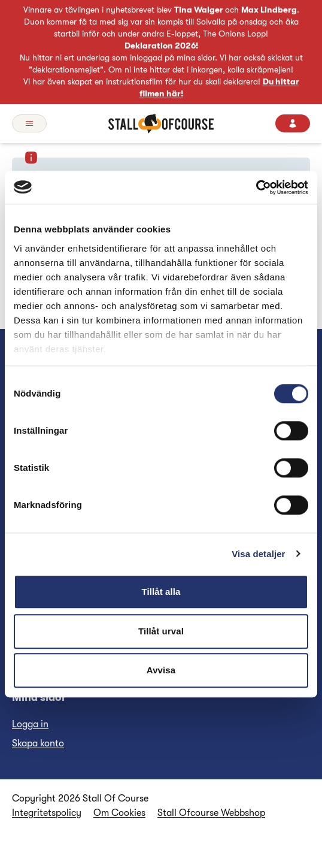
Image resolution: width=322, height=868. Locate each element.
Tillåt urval (161, 631)
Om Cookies (119, 813)
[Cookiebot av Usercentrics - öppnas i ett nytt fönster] (256, 187)
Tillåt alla (161, 592)
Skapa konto (38, 743)
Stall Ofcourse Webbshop (211, 813)
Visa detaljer (258, 554)
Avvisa (161, 670)
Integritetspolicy (47, 813)
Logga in (30, 724)
